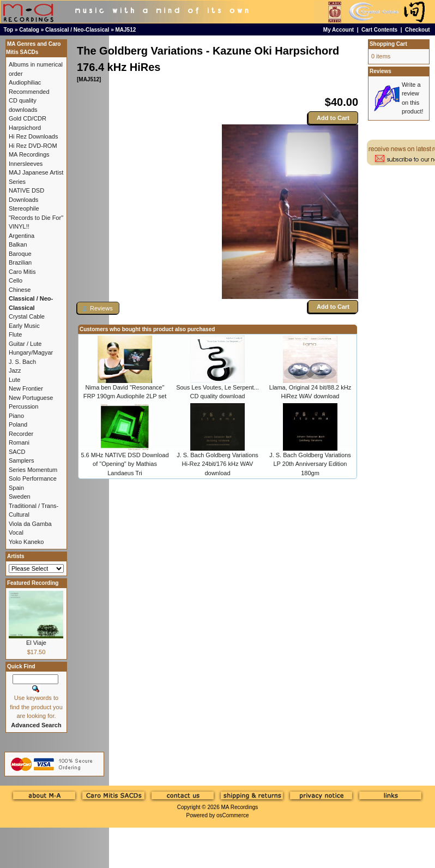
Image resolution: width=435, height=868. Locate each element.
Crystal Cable (27, 316)
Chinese (20, 290)
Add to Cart (333, 118)
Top (9, 30)
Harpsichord (25, 128)
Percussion (23, 406)
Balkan (18, 244)
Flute (15, 334)
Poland (18, 424)
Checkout (418, 30)
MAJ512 (126, 30)
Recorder (21, 434)
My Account (339, 30)
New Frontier (26, 388)
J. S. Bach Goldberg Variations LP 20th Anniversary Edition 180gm (310, 464)
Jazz (15, 370)
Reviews (380, 71)
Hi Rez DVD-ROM (33, 146)
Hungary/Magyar (31, 352)
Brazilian (20, 262)
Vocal (16, 532)
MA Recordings (239, 807)
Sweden (20, 496)
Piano (16, 416)
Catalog (29, 30)
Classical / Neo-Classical (77, 30)
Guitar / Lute (25, 344)
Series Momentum (33, 470)
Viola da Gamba (30, 524)
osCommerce (232, 815)
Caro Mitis (22, 272)
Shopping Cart (388, 44)
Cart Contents (379, 30)
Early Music (24, 326)
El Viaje (36, 643)
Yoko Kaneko (26, 542)
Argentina (22, 236)
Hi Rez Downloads (33, 136)
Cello (16, 280)
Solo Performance (33, 478)
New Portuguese (31, 398)
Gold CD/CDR (28, 118)
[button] (98, 308)
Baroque (20, 254)
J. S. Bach (22, 362)
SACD (17, 452)
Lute (14, 380)
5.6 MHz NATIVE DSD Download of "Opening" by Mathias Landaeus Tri (125, 464)
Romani (19, 442)
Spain (16, 488)
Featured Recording (33, 583)
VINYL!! (19, 226)
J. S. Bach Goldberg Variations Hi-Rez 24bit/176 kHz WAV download (217, 464)
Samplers (21, 460)
